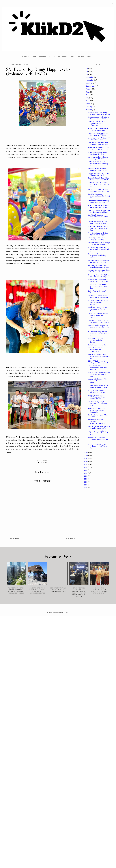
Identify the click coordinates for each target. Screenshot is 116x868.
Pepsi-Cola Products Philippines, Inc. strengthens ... (96, 350)
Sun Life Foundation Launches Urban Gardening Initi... (99, 196)
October (89, 83)
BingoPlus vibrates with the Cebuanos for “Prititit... (98, 134)
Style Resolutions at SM (97, 345)
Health (72, 56)
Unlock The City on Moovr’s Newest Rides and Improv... (98, 316)
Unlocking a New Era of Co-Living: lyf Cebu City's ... (98, 239)
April (88, 101)
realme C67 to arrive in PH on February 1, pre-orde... (99, 174)
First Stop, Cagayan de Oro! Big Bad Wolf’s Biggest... (98, 234)
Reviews (52, 56)
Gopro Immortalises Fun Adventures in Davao (97, 391)
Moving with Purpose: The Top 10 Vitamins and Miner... (98, 381)
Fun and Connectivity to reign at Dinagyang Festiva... (99, 244)
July (88, 92)
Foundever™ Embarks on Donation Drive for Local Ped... (98, 433)
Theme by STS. (64, 613)
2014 (86, 479)
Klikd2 (50, 613)
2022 (86, 455)
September (90, 86)
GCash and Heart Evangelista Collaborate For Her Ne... (99, 271)
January (89, 110)
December (90, 77)
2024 (86, 75)
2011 (86, 488)
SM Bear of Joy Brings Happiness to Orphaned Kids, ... (98, 404)
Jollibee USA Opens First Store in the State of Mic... (99, 266)
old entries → (71, 539)
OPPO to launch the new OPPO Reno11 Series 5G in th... (98, 286)
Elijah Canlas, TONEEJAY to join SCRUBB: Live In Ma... (98, 321)
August (89, 89)
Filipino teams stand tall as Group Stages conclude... (98, 387)
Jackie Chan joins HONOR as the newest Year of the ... (98, 206)
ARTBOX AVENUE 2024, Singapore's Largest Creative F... (97, 410)
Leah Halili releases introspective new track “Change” (98, 368)
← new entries (13, 539)
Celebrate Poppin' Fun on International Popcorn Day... (97, 309)
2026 (86, 69)
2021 (86, 458)
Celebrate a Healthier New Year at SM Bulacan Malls (98, 297)
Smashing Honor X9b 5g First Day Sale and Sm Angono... (99, 276)
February (89, 107)
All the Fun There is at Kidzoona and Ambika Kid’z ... (99, 439)
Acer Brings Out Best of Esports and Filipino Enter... (97, 340)
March (88, 104)
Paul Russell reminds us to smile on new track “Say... (98, 144)
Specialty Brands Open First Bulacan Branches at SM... (98, 179)
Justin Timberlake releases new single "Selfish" (98, 158)
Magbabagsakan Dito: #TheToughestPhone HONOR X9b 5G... (97, 397)
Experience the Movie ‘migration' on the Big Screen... (97, 256)
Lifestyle (26, 56)
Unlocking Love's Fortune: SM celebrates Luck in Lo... (99, 139)
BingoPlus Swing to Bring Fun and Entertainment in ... (99, 211)
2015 (86, 476)
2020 (86, 461)
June (88, 95)
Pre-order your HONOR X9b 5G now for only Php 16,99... (98, 302)
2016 (86, 473)
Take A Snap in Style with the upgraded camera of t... (99, 427)
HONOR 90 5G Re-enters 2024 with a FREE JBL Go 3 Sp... (98, 185)
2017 (86, 470)
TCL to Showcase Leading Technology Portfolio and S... (98, 446)
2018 (86, 467)
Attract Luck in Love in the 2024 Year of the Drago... (98, 129)
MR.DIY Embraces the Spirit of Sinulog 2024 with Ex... (98, 190)
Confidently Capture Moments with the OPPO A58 (98, 217)
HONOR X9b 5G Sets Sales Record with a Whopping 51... (98, 164)
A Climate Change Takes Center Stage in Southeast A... (99, 356)
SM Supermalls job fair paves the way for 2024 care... (99, 262)
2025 (86, 72)
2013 (86, 482)
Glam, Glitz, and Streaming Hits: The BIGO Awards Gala (98, 228)
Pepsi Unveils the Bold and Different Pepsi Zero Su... (98, 169)
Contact (81, 56)
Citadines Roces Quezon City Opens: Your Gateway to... (99, 202)
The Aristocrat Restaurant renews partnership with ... (99, 113)
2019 (86, 464)
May (88, 98)
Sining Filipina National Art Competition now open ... (98, 292)
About (90, 56)
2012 (86, 485)
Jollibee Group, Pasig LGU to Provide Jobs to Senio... (99, 118)
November (90, 80)
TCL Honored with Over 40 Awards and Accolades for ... (98, 327)
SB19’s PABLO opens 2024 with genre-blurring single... (99, 362)
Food (34, 56)
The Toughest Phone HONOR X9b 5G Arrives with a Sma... (99, 374)
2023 (86, 452)
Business (42, 56)
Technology (62, 56)
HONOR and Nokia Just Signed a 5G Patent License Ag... (96, 124)
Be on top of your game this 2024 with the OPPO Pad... (99, 148)
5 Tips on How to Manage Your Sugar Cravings (97, 153)
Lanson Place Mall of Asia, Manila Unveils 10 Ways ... (98, 223)
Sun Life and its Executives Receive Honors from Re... (99, 281)
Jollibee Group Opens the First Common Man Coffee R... (99, 334)
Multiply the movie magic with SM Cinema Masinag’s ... (99, 249)
